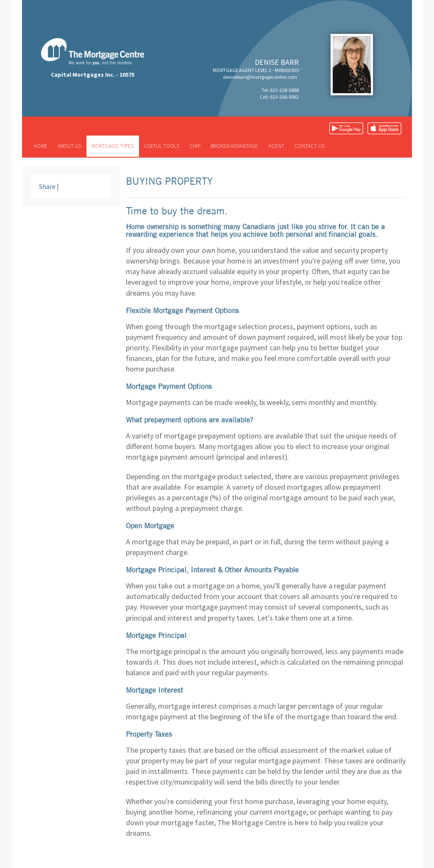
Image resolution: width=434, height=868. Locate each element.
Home (40, 146)
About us (70, 146)
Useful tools (162, 146)
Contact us (310, 146)
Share (47, 186)
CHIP (195, 146)
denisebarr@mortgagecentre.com (260, 77)
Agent (276, 146)
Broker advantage (234, 146)
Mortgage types (113, 146)
